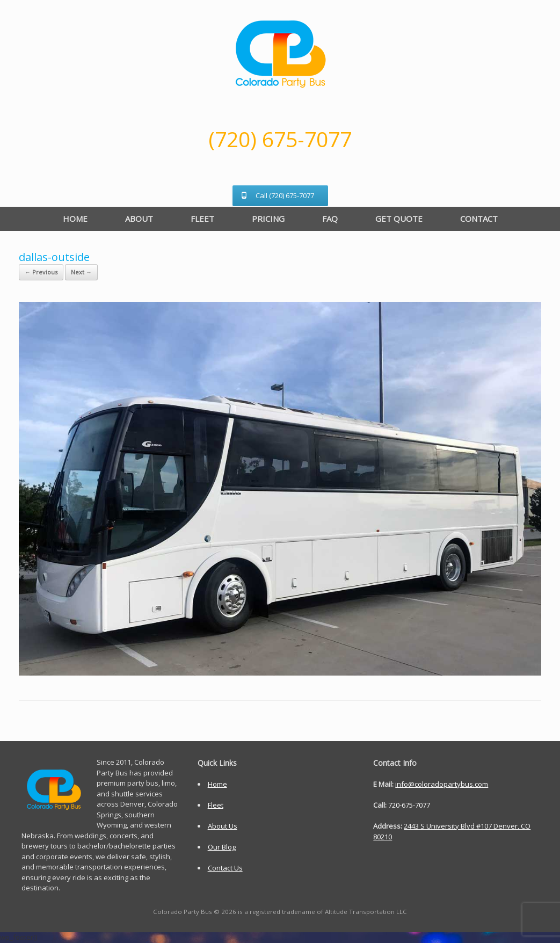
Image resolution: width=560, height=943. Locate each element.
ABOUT (139, 219)
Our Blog (222, 847)
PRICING (268, 219)
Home (217, 784)
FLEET (202, 219)
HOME (75, 219)
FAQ (330, 219)
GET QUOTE (399, 219)
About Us (223, 826)
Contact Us (225, 868)
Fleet (216, 805)
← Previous (41, 272)
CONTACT (479, 219)
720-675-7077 (409, 805)
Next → (81, 272)
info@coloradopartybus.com (442, 784)
